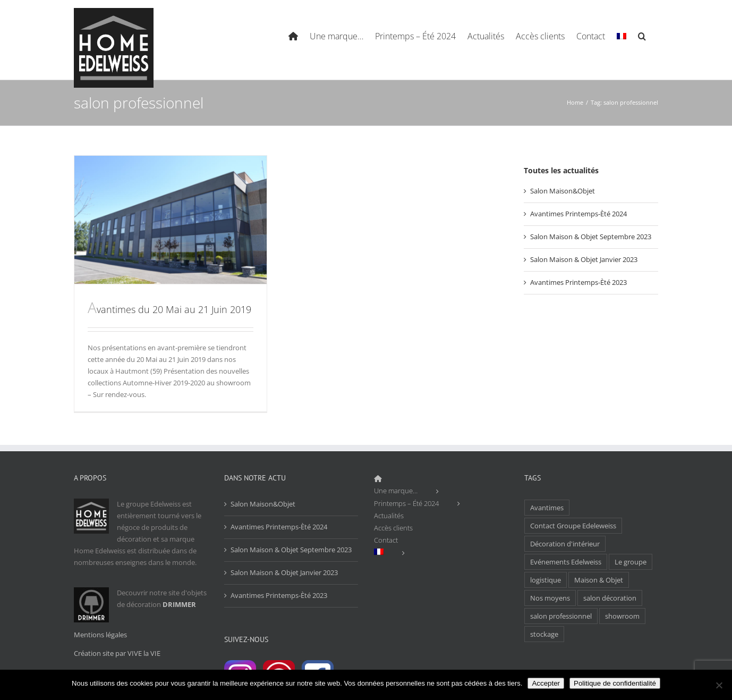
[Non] (719, 685)
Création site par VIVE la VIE (117, 653)
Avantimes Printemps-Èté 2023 (578, 282)
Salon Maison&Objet (563, 191)
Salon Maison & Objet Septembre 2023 (591, 237)
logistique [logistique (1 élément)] (546, 580)
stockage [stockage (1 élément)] (544, 634)
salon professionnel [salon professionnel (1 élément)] (561, 616)
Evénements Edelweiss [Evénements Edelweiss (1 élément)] (566, 562)
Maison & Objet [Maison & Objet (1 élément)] (599, 580)
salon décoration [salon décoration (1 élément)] (610, 598)
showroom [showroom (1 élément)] (622, 616)
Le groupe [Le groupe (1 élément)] (631, 562)
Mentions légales (100, 635)
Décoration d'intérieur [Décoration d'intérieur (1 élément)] (565, 544)
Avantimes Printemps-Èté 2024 (578, 214)
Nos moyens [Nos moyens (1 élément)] (550, 598)
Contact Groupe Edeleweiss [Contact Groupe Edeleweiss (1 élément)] (573, 526)
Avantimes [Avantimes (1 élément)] (547, 508)
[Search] (642, 35)
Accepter (546, 683)
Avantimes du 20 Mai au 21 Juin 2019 (169, 309)
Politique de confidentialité (615, 683)
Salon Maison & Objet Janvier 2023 (584, 259)
